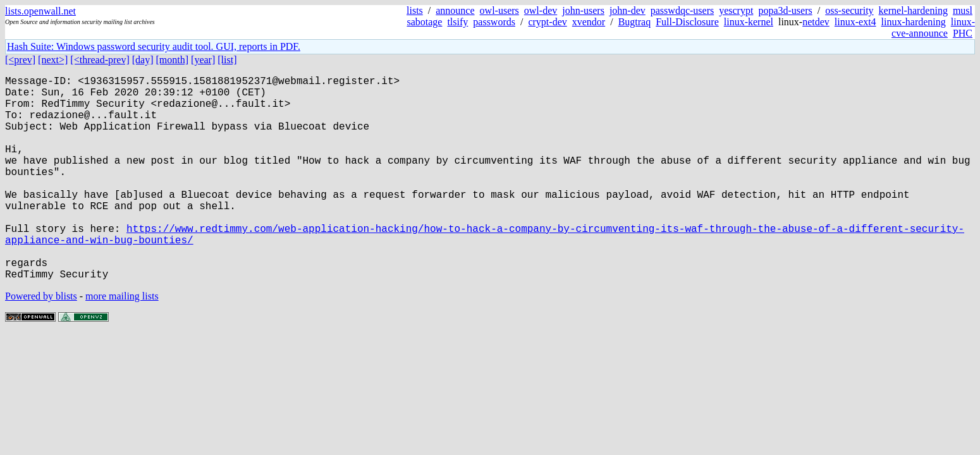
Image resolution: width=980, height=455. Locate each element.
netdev (816, 22)
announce (455, 10)
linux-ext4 (855, 22)
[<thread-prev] (100, 60)
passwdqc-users (682, 10)
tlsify (457, 22)
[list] (227, 60)
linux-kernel (749, 22)
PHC (963, 33)
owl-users (499, 10)
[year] (203, 60)
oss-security (849, 10)
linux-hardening (914, 22)
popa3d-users (785, 10)
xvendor (589, 22)
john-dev (628, 10)
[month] (173, 60)
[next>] (53, 60)
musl (963, 10)
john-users (583, 10)
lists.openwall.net (40, 11)
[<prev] (20, 60)
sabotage (424, 22)
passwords (494, 22)
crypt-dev (547, 22)
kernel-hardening (913, 10)
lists (415, 10)
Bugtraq (635, 22)
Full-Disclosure (687, 22)
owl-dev (541, 10)
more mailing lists (122, 342)
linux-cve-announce (933, 27)
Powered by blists (41, 342)
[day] (143, 60)
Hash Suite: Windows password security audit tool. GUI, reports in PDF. (154, 46)
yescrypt (736, 10)
